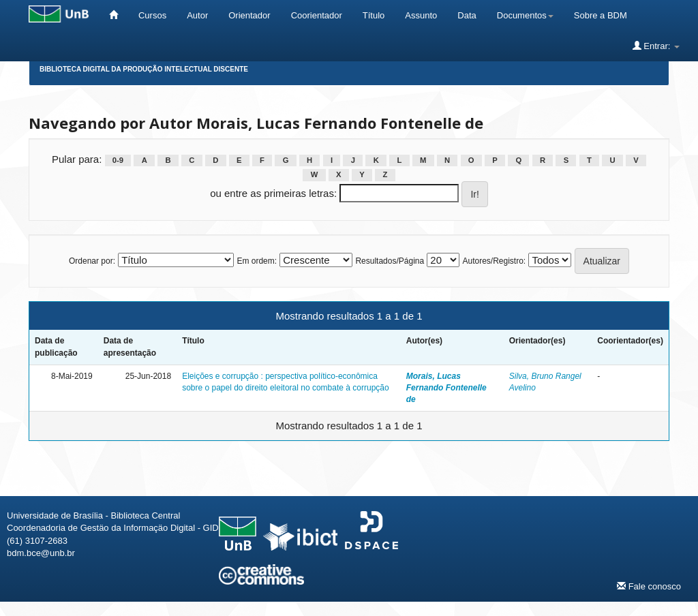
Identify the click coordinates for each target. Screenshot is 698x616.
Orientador (249, 15)
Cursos (152, 15)
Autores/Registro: (494, 261)
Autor (197, 15)
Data (467, 15)
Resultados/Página (390, 261)
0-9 (118, 160)
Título (374, 15)
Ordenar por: (92, 261)
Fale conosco (649, 586)
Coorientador (317, 15)
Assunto (421, 15)
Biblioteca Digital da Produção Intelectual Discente (144, 69)
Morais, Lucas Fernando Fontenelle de (446, 388)
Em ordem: (257, 261)
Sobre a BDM (601, 15)
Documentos (525, 15)
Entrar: (656, 46)
